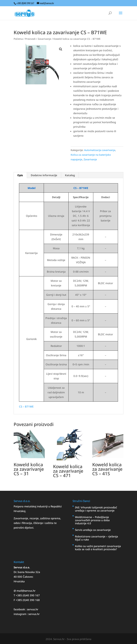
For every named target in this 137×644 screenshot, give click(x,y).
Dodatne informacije (44, 175)
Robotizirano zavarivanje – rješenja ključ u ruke (96, 538)
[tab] (20, 175)
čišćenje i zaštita (44, 523)
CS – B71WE (26, 406)
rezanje (34, 518)
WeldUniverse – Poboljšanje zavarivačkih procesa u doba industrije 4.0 (92, 520)
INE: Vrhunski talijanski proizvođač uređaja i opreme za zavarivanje (96, 509)
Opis (20, 175)
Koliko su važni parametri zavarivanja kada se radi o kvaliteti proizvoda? (98, 548)
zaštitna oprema (50, 518)
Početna (18, 39)
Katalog (70, 175)
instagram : (21, 614)
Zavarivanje (44, 39)
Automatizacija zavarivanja (100, 150)
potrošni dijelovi (23, 528)
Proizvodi (30, 39)
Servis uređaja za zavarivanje (93, 530)
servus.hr (33, 609)
